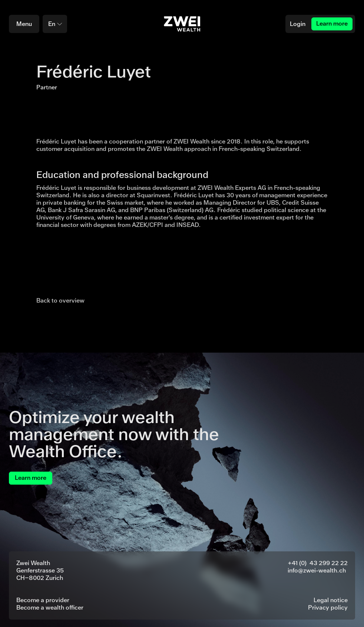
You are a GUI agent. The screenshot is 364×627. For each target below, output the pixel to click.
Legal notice (331, 600)
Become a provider (43, 600)
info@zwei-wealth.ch (317, 570)
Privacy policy (328, 608)
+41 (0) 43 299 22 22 (318, 563)
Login (298, 24)
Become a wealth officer (50, 608)
